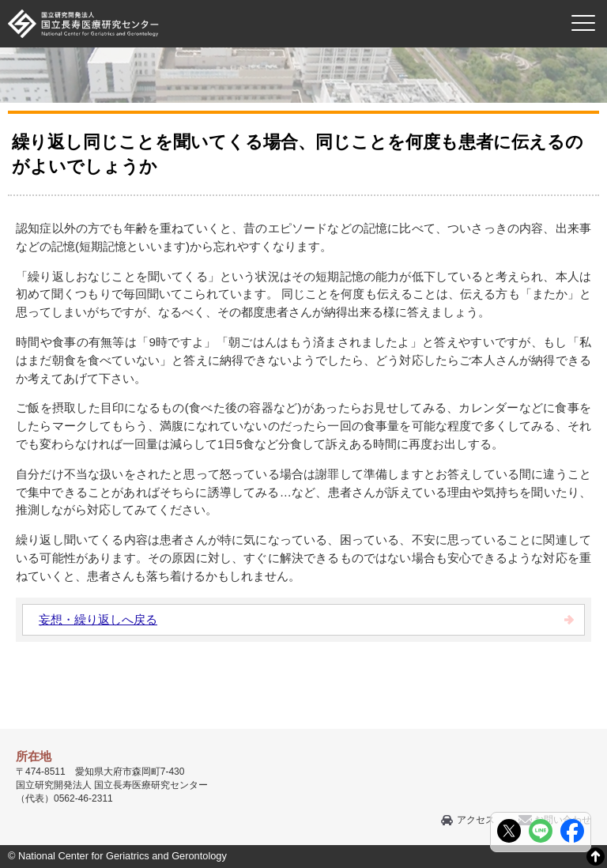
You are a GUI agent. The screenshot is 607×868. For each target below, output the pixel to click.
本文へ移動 (271, 0)
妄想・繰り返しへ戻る (98, 619)
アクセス (476, 820)
